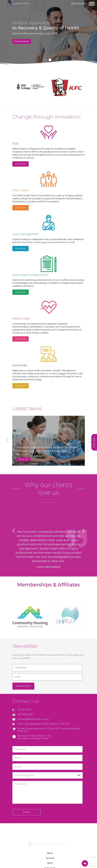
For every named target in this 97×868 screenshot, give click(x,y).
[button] (46, 60)
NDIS (50, 790)
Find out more (22, 41)
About (50, 780)
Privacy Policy (48, 839)
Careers (50, 805)
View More (21, 164)
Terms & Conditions (50, 820)
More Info (24, 394)
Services (50, 785)
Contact (50, 810)
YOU (49, 845)
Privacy (50, 815)
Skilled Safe (50, 795)
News (50, 800)
